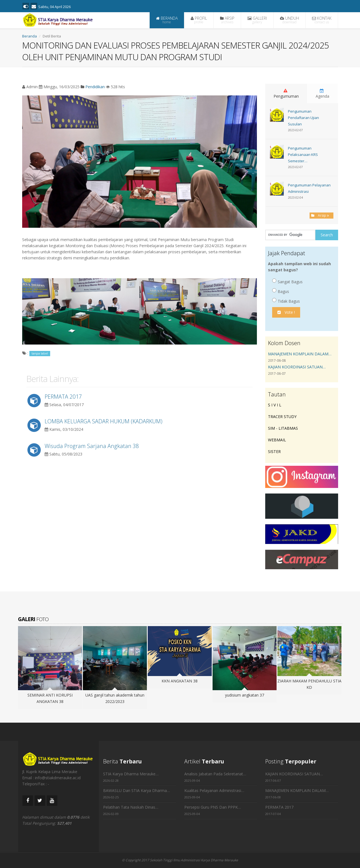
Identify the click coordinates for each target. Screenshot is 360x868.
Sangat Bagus (287, 281)
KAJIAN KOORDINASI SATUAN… (297, 367)
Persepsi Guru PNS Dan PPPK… (213, 807)
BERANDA (167, 20)
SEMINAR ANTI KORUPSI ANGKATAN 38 (50, 698)
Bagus (281, 291)
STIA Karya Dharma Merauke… (131, 774)
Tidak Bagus (286, 301)
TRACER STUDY (282, 417)
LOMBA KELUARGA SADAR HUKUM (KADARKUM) (104, 421)
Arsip (321, 215)
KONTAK (322, 20)
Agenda (322, 94)
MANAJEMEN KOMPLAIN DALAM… (300, 354)
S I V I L (275, 405)
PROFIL (199, 20)
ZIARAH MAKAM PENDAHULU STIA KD (309, 684)
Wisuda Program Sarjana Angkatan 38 (92, 446)
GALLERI (257, 20)
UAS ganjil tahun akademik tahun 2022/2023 (115, 698)
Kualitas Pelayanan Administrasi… (214, 790)
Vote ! (286, 312)
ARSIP (227, 20)
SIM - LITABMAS (283, 428)
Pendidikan (95, 87)
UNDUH (289, 20)
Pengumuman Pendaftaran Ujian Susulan (303, 118)
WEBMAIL (277, 440)
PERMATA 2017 (63, 397)
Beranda (30, 36)
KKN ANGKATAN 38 (180, 681)
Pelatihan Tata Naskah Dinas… (131, 807)
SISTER (274, 451)
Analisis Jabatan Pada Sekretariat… (215, 774)
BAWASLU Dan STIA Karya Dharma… (136, 790)
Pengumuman (286, 94)
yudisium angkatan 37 (245, 695)
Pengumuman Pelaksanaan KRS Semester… (303, 155)
